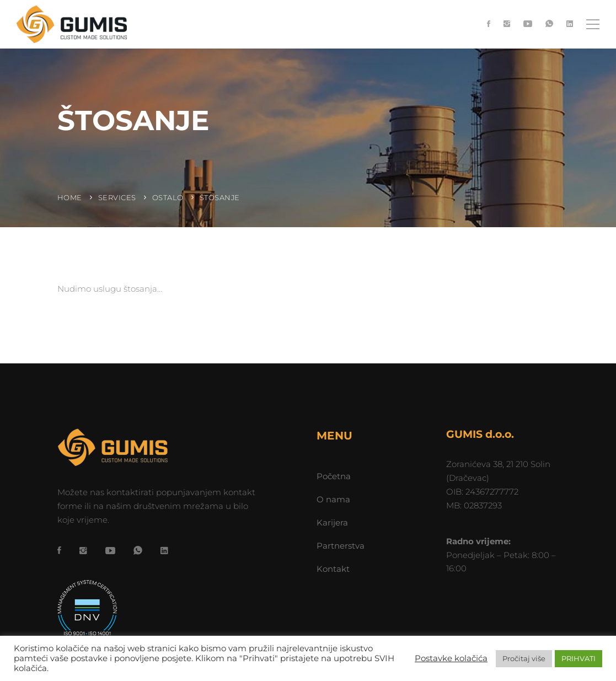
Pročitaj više (524, 658)
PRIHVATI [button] (578, 658)
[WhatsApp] (549, 25)
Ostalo (168, 197)
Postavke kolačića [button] (451, 658)
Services (117, 197)
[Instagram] (507, 25)
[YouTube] (528, 25)
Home (70, 197)
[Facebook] (489, 25)
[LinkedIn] (570, 25)
